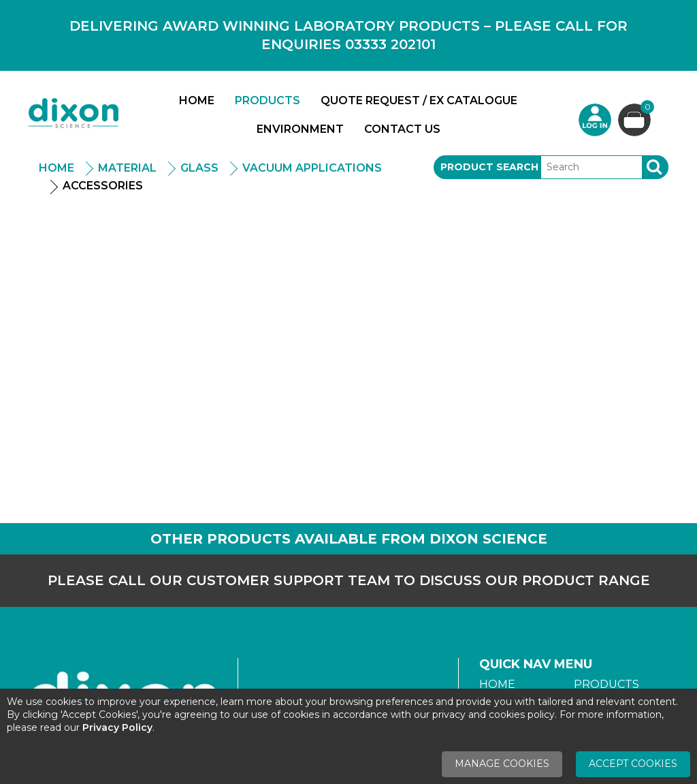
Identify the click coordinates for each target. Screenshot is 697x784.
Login (595, 120)
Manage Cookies (502, 764)
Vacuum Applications (312, 168)
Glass (199, 168)
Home (197, 100)
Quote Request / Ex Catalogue (419, 100)
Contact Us (402, 129)
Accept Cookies (633, 764)
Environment (300, 129)
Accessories (103, 186)
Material (127, 168)
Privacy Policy (117, 727)
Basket (646, 109)
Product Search (489, 167)
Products (268, 100)
